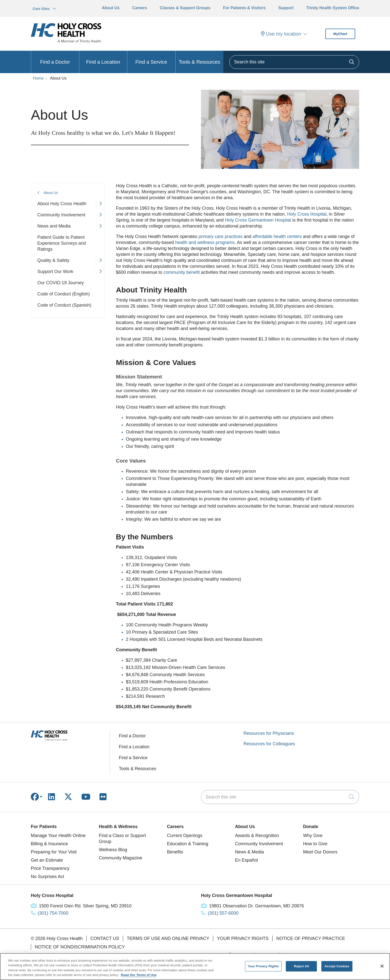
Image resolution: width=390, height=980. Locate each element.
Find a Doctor (55, 58)
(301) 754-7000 (53, 913)
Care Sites (41, 9)
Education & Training (188, 844)
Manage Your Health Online (58, 836)
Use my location (281, 34)
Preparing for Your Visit (54, 852)
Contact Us (105, 938)
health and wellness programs (205, 242)
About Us (111, 8)
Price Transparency (50, 868)
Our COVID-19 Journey (61, 283)
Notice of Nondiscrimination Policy (80, 947)
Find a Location (103, 58)
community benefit (182, 272)
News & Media (249, 852)
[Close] (382, 966)
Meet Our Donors (320, 852)
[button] (100, 204)
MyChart (340, 34)
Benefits (175, 852)
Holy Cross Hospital (306, 214)
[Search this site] (294, 62)
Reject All (301, 966)
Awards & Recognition (257, 836)
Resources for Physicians (269, 733)
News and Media (54, 226)
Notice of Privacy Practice (311, 938)
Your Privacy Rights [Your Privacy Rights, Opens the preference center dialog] (263, 966)
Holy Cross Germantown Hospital (258, 220)
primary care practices (220, 236)
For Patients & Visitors (244, 8)
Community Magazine (121, 858)
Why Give (313, 836)
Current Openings (185, 836)
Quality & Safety (53, 260)
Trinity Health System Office (333, 8)
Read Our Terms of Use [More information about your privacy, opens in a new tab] (139, 975)
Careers (140, 8)
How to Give (315, 844)
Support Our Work (55, 272)
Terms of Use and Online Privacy (168, 938)
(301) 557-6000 (223, 913)
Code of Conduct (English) (64, 294)
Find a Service (151, 58)
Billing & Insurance (49, 844)
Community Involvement (61, 215)
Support (286, 8)
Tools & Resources (199, 58)
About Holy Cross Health (62, 204)
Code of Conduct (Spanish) (64, 305)
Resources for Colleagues (269, 744)
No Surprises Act (48, 877)
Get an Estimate (47, 860)
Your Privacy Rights (243, 938)
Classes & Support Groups (185, 8)
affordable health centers (277, 236)
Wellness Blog (113, 850)
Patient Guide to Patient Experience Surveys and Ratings (62, 243)
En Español (246, 860)
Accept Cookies (337, 966)
